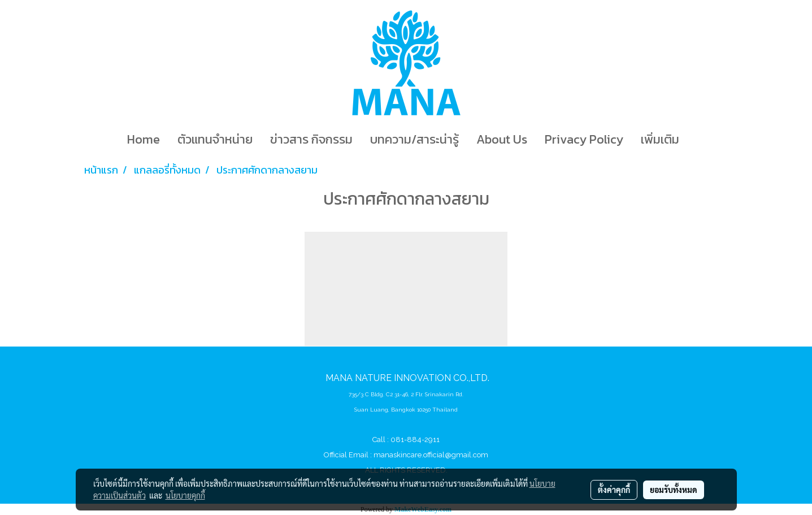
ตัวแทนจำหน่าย (215, 139)
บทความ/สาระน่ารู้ (414, 139)
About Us (502, 139)
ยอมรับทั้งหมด (674, 490)
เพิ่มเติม (660, 139)
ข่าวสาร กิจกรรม (311, 139)
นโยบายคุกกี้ (185, 495)
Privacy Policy (584, 139)
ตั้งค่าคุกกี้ (614, 490)
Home (144, 139)
